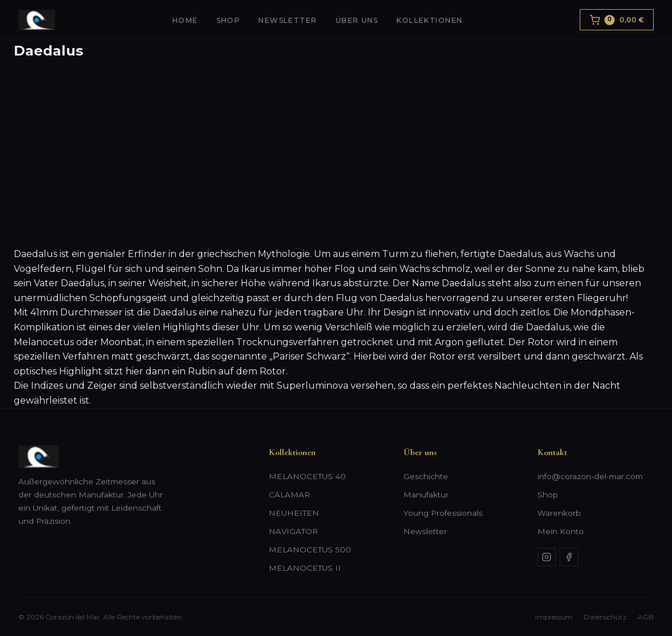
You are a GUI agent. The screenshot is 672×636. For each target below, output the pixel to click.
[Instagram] (547, 557)
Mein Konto (561, 531)
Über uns (357, 20)
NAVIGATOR (293, 531)
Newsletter (288, 20)
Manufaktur (426, 495)
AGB (646, 617)
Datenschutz (605, 617)
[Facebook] (569, 557)
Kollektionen (429, 20)
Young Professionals (443, 513)
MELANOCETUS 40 (307, 476)
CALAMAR (289, 495)
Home (185, 20)
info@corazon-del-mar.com (590, 476)
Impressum (554, 617)
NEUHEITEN (294, 513)
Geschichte (426, 476)
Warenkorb (559, 513)
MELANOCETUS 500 (310, 550)
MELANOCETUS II (305, 568)
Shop (229, 20)
